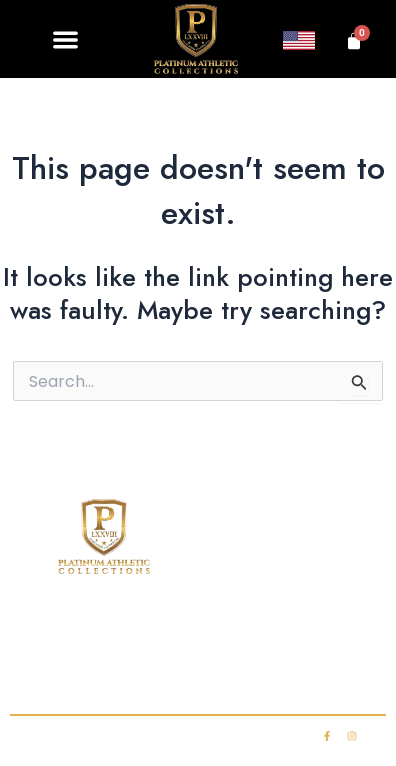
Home (48, 634)
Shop (122, 634)
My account (291, 674)
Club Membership (236, 634)
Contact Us (102, 674)
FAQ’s (349, 634)
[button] (65, 39)
